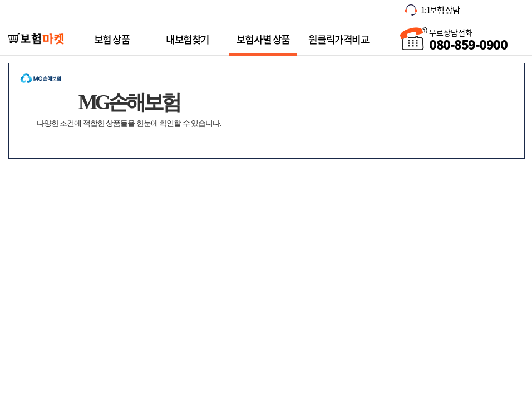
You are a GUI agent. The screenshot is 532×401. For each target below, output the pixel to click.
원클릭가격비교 (339, 39)
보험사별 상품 (263, 39)
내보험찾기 (188, 39)
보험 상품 (112, 39)
